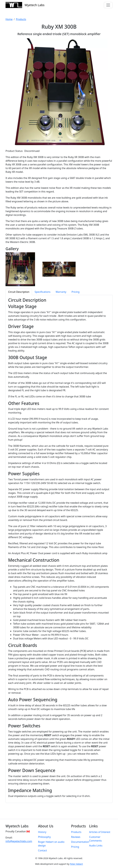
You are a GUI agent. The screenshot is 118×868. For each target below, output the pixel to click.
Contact (43, 850)
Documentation (80, 842)
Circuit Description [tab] (19, 292)
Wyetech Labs (25, 5)
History (42, 832)
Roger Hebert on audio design (51, 844)
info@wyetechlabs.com (19, 841)
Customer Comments (95, 839)
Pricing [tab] (75, 292)
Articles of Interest (100, 832)
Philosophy (44, 837)
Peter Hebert (76, 864)
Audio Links (96, 846)
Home (9, 19)
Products (21, 19)
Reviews (76, 837)
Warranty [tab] (61, 292)
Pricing (75, 847)
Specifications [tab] (42, 292)
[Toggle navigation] (108, 5)
